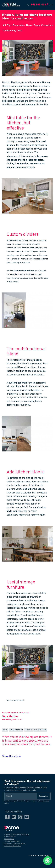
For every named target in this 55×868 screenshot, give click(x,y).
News (29, 25)
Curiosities (47, 25)
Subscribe (43, 796)
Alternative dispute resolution (15, 844)
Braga (37, 25)
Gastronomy (10, 31)
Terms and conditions (12, 841)
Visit (20, 31)
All (4, 25)
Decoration (19, 25)
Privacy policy (9, 839)
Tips (9, 25)
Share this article (11, 756)
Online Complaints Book (13, 846)
